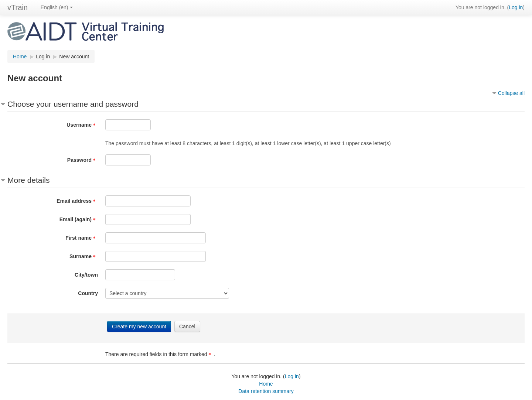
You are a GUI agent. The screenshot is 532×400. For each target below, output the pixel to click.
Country (88, 293)
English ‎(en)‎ (57, 7)
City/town (86, 275)
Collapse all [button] (511, 93)
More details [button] (28, 180)
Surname (84, 256)
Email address (77, 201)
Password (83, 160)
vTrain (18, 7)
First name (82, 238)
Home (266, 384)
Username (82, 125)
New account (74, 57)
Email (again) (79, 219)
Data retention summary (266, 391)
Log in (516, 7)
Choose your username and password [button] (73, 104)
